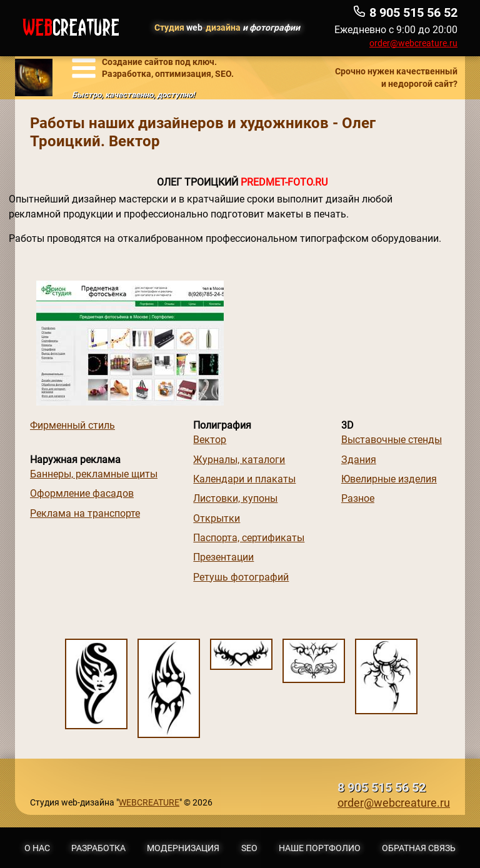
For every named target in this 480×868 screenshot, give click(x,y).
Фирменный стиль (72, 425)
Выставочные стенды (392, 440)
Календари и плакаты (244, 479)
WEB (71, 28)
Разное (358, 498)
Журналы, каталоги (239, 460)
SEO (249, 848)
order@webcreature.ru (413, 43)
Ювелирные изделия (389, 479)
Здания (359, 460)
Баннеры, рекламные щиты (94, 474)
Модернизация (183, 848)
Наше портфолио (320, 848)
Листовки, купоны (235, 498)
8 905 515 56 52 (382, 788)
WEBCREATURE (149, 802)
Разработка (98, 848)
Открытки (217, 518)
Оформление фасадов (82, 493)
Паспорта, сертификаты (249, 538)
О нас (37, 848)
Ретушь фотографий (241, 577)
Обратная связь (419, 848)
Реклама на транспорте (85, 513)
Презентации (223, 557)
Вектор (210, 440)
